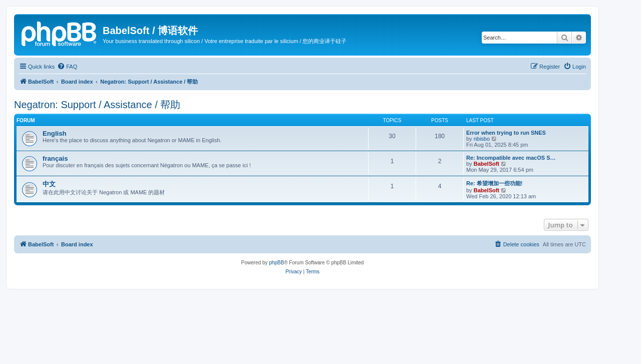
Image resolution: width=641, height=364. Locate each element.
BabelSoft (487, 164)
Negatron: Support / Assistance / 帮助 (97, 105)
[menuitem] (67, 67)
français (55, 158)
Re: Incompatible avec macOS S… (511, 158)
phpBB (276, 263)
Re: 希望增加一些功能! (494, 183)
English (55, 133)
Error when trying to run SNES (506, 133)
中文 (49, 184)
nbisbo (482, 139)
